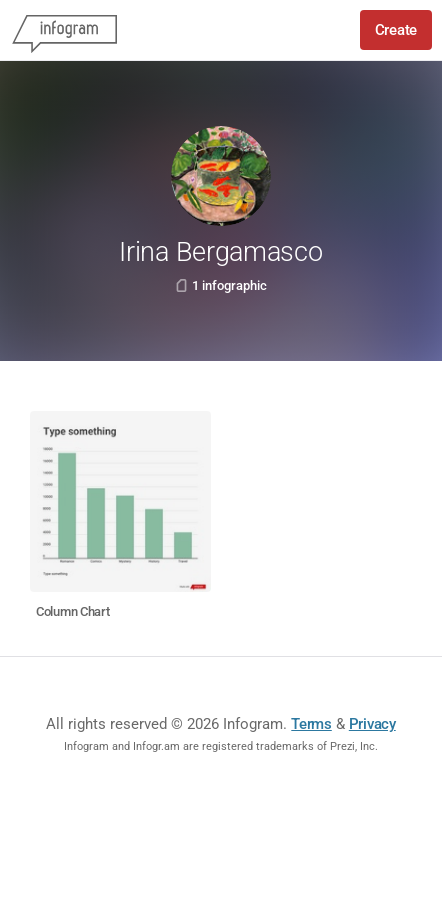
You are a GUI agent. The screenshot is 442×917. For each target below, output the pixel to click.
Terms (311, 724)
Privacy (372, 724)
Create (396, 30)
